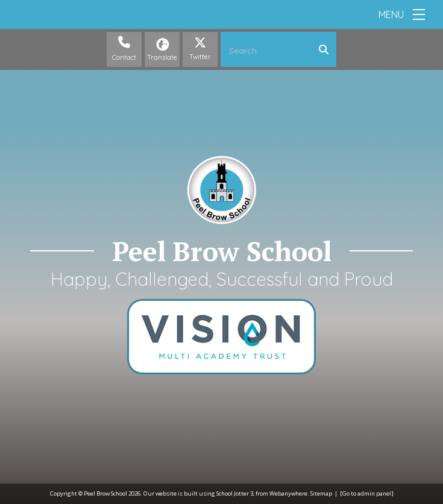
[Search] (327, 49)
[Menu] (419, 14)
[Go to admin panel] (367, 493)
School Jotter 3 (235, 493)
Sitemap (321, 493)
